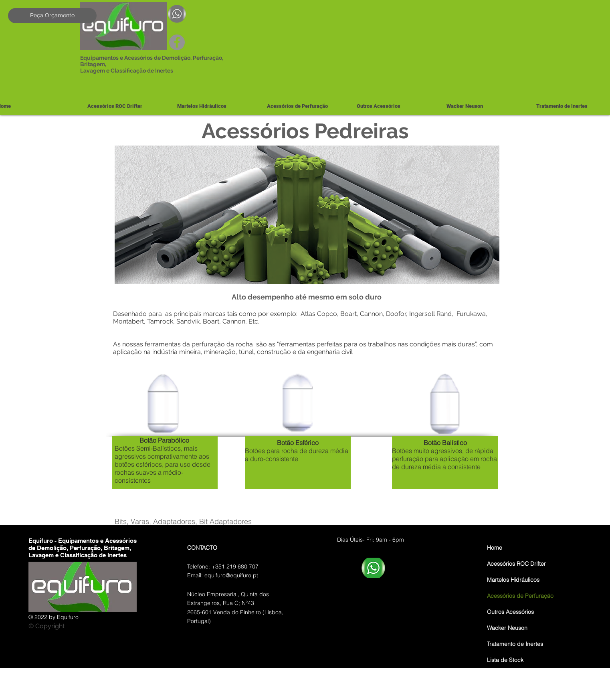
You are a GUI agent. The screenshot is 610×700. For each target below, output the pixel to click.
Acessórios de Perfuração (520, 596)
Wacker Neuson (507, 628)
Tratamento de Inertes (515, 644)
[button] (216, 106)
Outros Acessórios (510, 612)
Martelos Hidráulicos (513, 580)
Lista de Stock (505, 660)
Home (495, 548)
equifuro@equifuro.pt (231, 575)
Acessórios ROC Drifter (516, 564)
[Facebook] (177, 42)
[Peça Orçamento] (52, 16)
